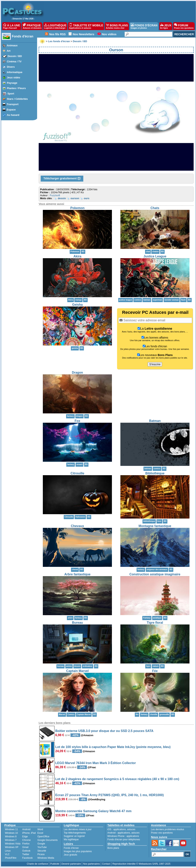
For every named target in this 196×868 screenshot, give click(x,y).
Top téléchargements (75, 833)
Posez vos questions (162, 833)
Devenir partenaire (71, 864)
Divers (11, 67)
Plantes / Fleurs (16, 88)
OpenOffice (43, 837)
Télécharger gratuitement (62, 179)
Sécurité (42, 851)
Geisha (77, 305)
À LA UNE (12, 26)
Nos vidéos (109, 34)
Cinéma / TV (14, 61)
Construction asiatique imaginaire (155, 574)
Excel (40, 833)
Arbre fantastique (77, 574)
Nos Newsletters (84, 34)
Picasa (41, 854)
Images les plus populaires (78, 851)
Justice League (155, 256)
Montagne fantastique (155, 526)
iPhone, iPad (29, 833)
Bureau (77, 623)
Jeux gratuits (70, 855)
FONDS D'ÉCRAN (144, 26)
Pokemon (77, 208)
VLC (7, 854)
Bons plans (113, 848)
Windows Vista (13, 844)
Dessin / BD (15, 56)
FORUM (184, 26)
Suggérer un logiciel (74, 836)
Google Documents (47, 840)
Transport (13, 104)
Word (40, 829)
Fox (77, 421)
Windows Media (46, 858)
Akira (77, 256)
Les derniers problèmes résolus (167, 829)
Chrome (27, 840)
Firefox (26, 844)
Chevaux (77, 526)
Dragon (77, 373)
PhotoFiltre (11, 858)
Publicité (55, 864)
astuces (131, 829)
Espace (11, 110)
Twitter (26, 854)
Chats (155, 208)
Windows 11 (11, 829)
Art (9, 51)
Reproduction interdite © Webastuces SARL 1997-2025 (141, 864)
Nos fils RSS (57, 34)
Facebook (28, 858)
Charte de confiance (37, 864)
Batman (155, 421)
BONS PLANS (117, 26)
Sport (11, 94)
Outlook (26, 851)
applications (120, 829)
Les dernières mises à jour (78, 829)
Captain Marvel (77, 671)
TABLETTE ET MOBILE (86, 26)
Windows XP (12, 847)
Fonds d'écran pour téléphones (124, 839)
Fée (155, 671)
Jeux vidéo (14, 78)
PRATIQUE (32, 26)
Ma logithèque (71, 839)
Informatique (15, 72)
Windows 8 (11, 837)
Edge (25, 837)
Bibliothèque (155, 473)
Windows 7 (11, 840)
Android (26, 829)
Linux (8, 851)
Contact (106, 864)
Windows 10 (11, 833)
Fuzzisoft (55, 195)
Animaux (12, 45)
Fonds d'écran (23, 36)
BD (83, 252)
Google (41, 844)
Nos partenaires (91, 864)
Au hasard (13, 115)
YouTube (42, 847)
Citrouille (77, 473)
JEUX (166, 26)
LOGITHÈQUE (55, 26)
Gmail (25, 847)
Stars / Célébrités (17, 99)
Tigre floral (155, 623)
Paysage (12, 83)
